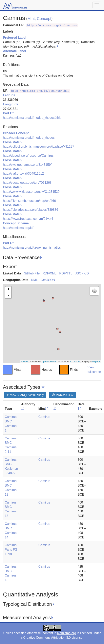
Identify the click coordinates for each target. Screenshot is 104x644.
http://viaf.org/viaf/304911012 (23, 174)
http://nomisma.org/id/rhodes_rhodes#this (32, 118)
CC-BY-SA (75, 361)
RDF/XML (50, 273)
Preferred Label (15, 38)
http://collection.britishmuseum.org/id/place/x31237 (39, 146)
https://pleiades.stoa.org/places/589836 (31, 210)
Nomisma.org (67, 633)
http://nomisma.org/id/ (18, 228)
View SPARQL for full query (25, 395)
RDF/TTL (66, 273)
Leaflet (25, 361)
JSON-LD (82, 273)
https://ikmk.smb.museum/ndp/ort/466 (29, 201)
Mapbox (96, 361)
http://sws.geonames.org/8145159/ (27, 165)
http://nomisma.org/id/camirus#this (40, 91)
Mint (31, 19)
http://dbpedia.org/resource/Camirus (28, 156)
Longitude (11, 104)
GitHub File (32, 273)
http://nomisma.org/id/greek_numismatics (32, 248)
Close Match (12, 142)
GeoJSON (48, 280)
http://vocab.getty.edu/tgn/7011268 (27, 183)
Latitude (9, 95)
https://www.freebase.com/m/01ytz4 (28, 219)
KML (34, 280)
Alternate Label (14, 51)
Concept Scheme (16, 223)
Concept (44, 19)
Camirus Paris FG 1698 (11, 550)
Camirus (44, 417)
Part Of (8, 113)
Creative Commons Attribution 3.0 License (53, 638)
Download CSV (63, 395)
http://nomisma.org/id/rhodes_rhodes (29, 138)
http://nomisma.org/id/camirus (52, 25)
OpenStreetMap (49, 361)
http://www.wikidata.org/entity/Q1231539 (31, 192)
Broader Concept (16, 133)
